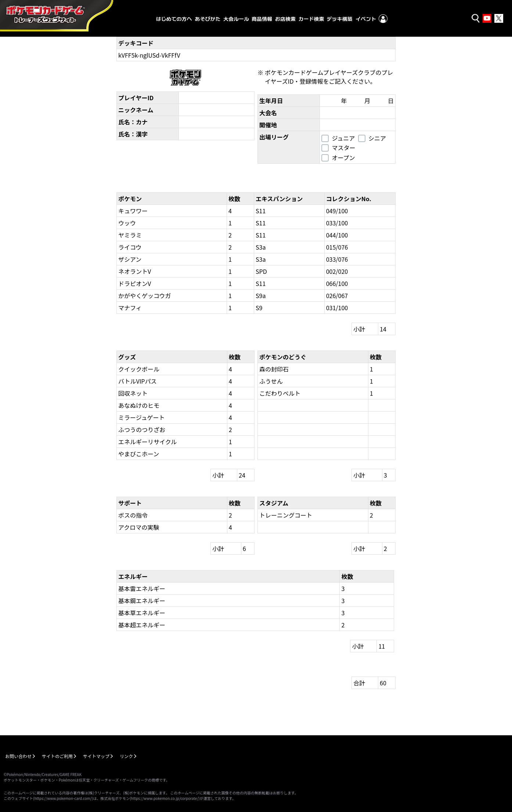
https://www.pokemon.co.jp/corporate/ (165, 798)
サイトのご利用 (57, 756)
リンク (126, 756)
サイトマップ (96, 756)
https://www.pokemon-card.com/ (63, 798)
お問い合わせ (18, 756)
